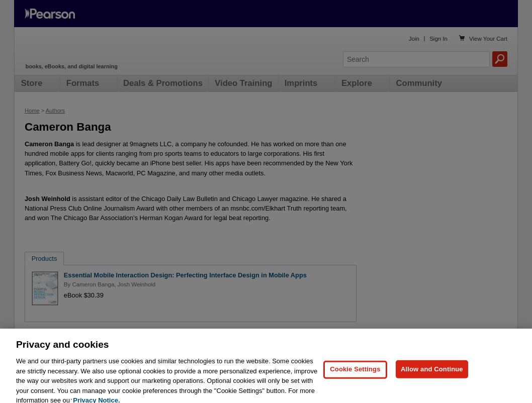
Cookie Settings (355, 376)
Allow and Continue (432, 376)
